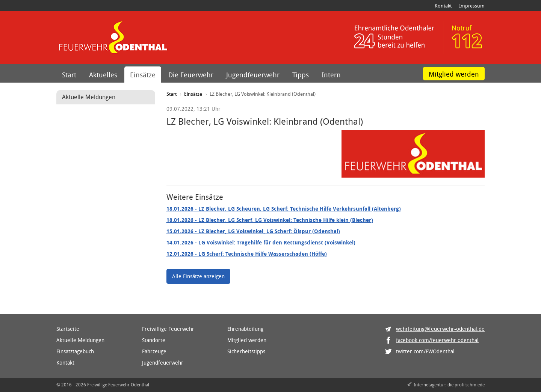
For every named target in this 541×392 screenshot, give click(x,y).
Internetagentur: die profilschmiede (449, 384)
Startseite (68, 329)
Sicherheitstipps (246, 351)
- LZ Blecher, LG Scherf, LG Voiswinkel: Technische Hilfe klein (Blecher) (270, 220)
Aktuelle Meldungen (80, 340)
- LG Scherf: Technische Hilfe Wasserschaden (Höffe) (247, 254)
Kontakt (443, 6)
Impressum (472, 6)
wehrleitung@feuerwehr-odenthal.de (440, 329)
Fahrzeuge (154, 351)
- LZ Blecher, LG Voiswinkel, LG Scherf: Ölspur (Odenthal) (253, 231)
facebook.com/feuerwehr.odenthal (437, 340)
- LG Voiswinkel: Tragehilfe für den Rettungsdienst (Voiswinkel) (261, 242)
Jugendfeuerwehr (253, 75)
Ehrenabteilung (245, 329)
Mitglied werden (454, 74)
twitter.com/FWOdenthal (425, 351)
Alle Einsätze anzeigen (198, 276)
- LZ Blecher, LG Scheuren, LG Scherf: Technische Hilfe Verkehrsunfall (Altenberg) (284, 209)
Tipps (301, 75)
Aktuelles (103, 75)
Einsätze (143, 75)
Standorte (154, 340)
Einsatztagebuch (75, 351)
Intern (331, 75)
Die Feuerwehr (191, 75)
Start (69, 75)
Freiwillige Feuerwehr (168, 329)
